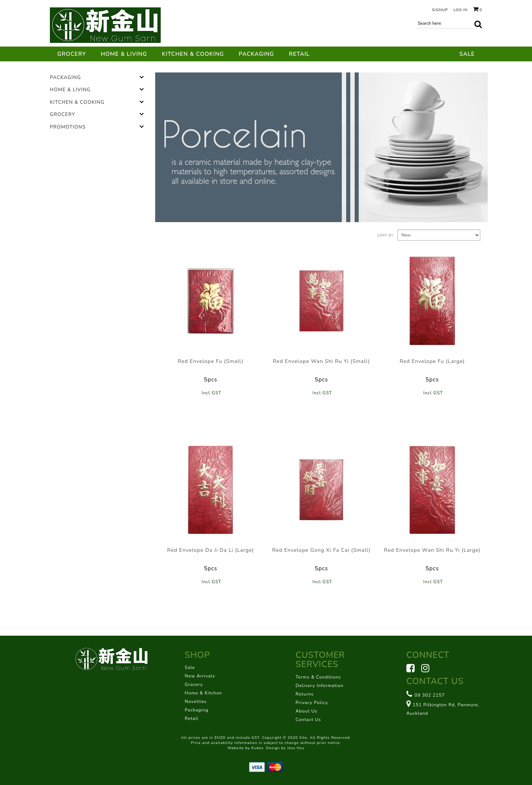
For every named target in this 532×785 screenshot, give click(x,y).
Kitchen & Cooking (193, 54)
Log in (461, 10)
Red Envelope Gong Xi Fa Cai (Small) (321, 550)
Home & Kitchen (203, 693)
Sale (467, 54)
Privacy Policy (312, 703)
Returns (305, 694)
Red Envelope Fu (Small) (211, 361)
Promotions (68, 127)
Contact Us (308, 720)
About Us (306, 711)
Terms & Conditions (318, 677)
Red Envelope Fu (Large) (432, 361)
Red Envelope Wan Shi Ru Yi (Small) (322, 361)
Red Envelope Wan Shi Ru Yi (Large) (432, 550)
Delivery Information (320, 686)
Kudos (257, 748)
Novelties (196, 701)
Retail (299, 54)
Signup (440, 10)
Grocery (72, 54)
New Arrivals (200, 676)
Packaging (256, 54)
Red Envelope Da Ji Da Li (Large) (210, 550)
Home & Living (124, 54)
